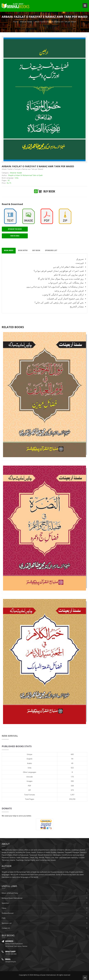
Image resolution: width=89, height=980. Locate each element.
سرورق (80, 259)
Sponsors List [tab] (51, 251)
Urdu (30, 768)
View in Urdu (15, 236)
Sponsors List (7, 923)
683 (72, 754)
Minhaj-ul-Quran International (12, 898)
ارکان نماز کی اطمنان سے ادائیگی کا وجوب (63, 295)
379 (72, 790)
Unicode (29, 777)
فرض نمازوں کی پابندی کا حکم (69, 275)
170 (72, 777)
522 (72, 768)
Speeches (5, 903)
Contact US (6, 928)
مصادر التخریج (77, 307)
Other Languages (30, 772)
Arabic (30, 763)
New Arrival (10, 736)
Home (15, 22)
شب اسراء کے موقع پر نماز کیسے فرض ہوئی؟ (59, 271)
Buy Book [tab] (36, 251)
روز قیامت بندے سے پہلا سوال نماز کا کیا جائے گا (61, 279)
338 (72, 786)
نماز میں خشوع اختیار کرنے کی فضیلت (65, 299)
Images (30, 781)
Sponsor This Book (15, 229)
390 (72, 781)
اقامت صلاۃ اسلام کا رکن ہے (68, 267)
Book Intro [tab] (23, 251)
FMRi (4, 918)
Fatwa (4, 908)
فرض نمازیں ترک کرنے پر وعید (69, 291)
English (30, 759)
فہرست (80, 263)
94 (72, 759)
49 (72, 763)
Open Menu (85, 5)
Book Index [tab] (9, 251)
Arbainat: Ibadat (26, 22)
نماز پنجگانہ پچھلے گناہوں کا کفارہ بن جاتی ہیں (55, 287)
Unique (29, 754)
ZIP (30, 790)
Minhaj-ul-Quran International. (45, 975)
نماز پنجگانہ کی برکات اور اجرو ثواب (66, 283)
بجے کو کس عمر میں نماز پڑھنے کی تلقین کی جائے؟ (59, 303)
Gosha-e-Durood (8, 913)
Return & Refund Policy (10, 893)
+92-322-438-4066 (11, 954)
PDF (30, 786)
